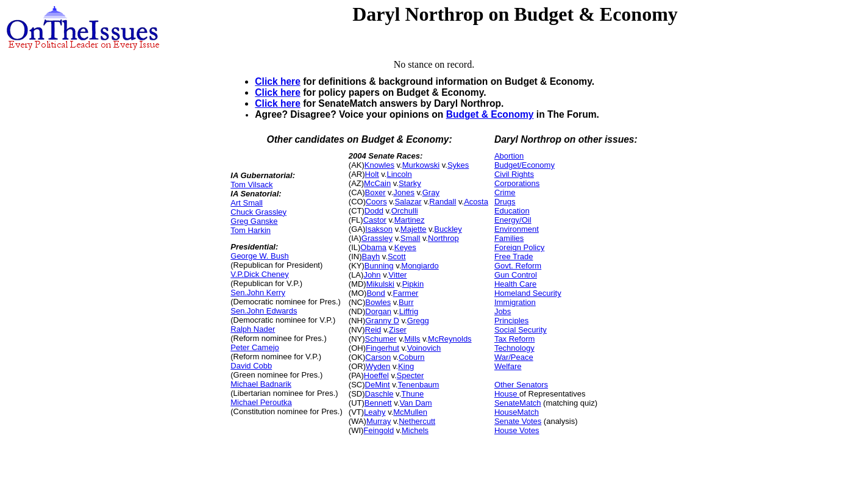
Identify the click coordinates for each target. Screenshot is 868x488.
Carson (378, 357)
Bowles (378, 302)
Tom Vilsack (251, 185)
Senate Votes (518, 421)
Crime (505, 192)
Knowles (379, 165)
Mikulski (380, 284)
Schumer (381, 339)
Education (512, 211)
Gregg (418, 321)
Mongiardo (420, 266)
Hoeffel (376, 375)
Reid (373, 330)
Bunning (379, 266)
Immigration (515, 302)
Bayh (371, 257)
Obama (373, 247)
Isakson (379, 229)
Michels (415, 430)
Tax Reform (514, 339)
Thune (412, 394)
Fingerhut (382, 348)
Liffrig (409, 311)
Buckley (448, 229)
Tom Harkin (251, 230)
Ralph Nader (253, 329)
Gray (431, 192)
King (406, 366)
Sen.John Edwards (264, 311)
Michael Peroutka (261, 402)
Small (411, 238)
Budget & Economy (490, 114)
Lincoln (399, 174)
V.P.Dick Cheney (259, 274)
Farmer (406, 293)
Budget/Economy (525, 165)
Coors (376, 202)
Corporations (517, 183)
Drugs (505, 202)
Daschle (379, 394)
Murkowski (421, 165)
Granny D (382, 321)
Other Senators (521, 385)
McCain (377, 183)
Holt (372, 174)
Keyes (405, 247)
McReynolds (450, 339)
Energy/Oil (513, 220)
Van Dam (415, 403)
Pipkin (413, 284)
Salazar (408, 202)
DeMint (378, 385)
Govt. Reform (518, 266)
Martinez (410, 220)
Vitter (397, 275)
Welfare (508, 366)
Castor (375, 220)
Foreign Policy (519, 247)
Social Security (521, 330)
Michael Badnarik (261, 384)
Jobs (503, 311)
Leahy (375, 412)
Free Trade (514, 257)
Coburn (412, 357)
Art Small (247, 203)
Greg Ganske (254, 221)
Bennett (378, 403)
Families (509, 238)
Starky (410, 183)
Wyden (378, 366)
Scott (397, 257)
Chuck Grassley (258, 212)
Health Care (515, 284)
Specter (411, 375)
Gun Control (516, 275)
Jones (404, 192)
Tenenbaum (418, 385)
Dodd (374, 211)
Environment (517, 229)
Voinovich (424, 348)
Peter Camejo (254, 347)
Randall (443, 202)
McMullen (410, 412)
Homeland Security (528, 293)
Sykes (458, 165)
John (372, 275)
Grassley (377, 238)
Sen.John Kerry (258, 292)
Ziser (398, 330)
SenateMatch (518, 403)
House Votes (517, 430)
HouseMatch (517, 412)
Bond (375, 293)
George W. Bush (259, 256)
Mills (412, 339)
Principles (511, 321)
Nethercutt (417, 421)
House (507, 394)
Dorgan (378, 311)
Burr (406, 302)
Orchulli (405, 211)
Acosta (476, 202)
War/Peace (514, 357)
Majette (414, 229)
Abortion (509, 156)
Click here (278, 81)
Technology (514, 348)
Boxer (375, 192)
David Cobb (251, 366)
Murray (379, 421)
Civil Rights (514, 174)
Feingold (379, 430)
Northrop (443, 238)
